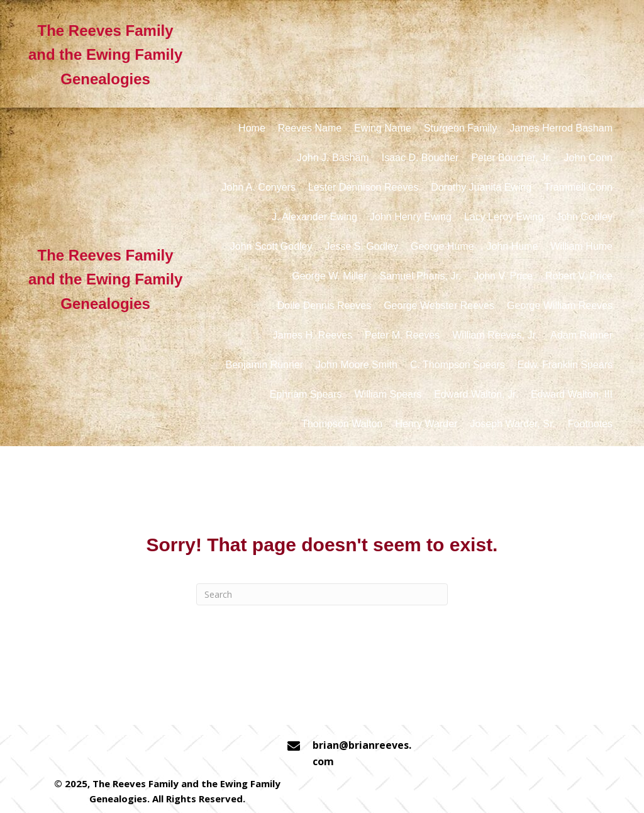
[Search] (322, 594)
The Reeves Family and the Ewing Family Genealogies (105, 55)
